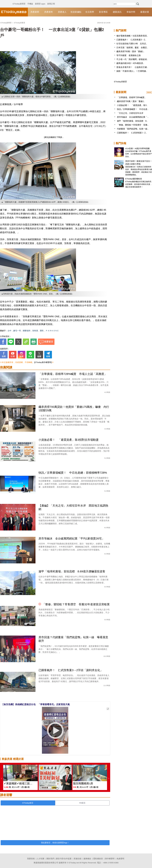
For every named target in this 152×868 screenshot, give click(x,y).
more (149, 92)
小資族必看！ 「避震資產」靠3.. (132, 105)
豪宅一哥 (17, 331)
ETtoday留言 (28, 803)
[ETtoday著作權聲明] (43, 362)
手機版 (30, 1)
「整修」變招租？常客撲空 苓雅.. (133, 125)
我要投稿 (31, 859)
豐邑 (42, 331)
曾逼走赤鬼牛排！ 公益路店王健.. (132, 67)
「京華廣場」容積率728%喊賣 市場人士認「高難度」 (73, 374)
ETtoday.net (74, 863)
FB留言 (82, 803)
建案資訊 (117, 12)
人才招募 (41, 859)
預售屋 (35, 331)
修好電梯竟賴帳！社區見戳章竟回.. (132, 36)
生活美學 (90, 12)
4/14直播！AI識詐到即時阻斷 (137, 148)
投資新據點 (76, 12)
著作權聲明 (110, 859)
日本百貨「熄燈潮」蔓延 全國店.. (132, 48)
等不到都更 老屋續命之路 (129, 55)
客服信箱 (78, 859)
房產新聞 (35, 12)
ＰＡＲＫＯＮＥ (52, 331)
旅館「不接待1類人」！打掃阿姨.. (132, 71)
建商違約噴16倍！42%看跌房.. (130, 63)
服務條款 (87, 859)
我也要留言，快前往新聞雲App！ (55, 843)
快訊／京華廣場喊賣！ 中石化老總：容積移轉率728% (73, 473)
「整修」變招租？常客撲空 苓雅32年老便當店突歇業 (76, 604)
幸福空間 (131, 12)
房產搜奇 (49, 12)
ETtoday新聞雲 (19, 1)
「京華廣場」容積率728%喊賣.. (131, 97)
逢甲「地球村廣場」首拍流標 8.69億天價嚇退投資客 (72, 571)
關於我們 (50, 859)
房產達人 (62, 12)
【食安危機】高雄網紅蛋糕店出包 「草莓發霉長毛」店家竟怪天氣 (36, 704)
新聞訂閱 (51, 1)
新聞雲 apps (40, 1)
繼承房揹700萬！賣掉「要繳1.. (130, 51)
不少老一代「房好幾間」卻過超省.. (132, 59)
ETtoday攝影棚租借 (134, 179)
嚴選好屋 (145, 12)
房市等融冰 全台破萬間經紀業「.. (133, 117)
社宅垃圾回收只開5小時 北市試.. (132, 44)
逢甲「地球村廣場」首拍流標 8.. (132, 121)
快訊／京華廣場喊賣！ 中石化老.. (133, 109)
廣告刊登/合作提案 (64, 859)
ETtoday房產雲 (14, 12)
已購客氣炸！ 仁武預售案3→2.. (131, 40)
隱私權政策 (98, 859)
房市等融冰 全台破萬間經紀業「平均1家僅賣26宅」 (72, 539)
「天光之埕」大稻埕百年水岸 (130, 113)
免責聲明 (120, 859)
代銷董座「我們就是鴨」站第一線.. (133, 129)
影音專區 (103, 12)
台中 (9, 331)
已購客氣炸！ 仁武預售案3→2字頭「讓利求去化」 (71, 670)
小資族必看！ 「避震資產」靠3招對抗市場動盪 (69, 440)
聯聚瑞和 (27, 331)
